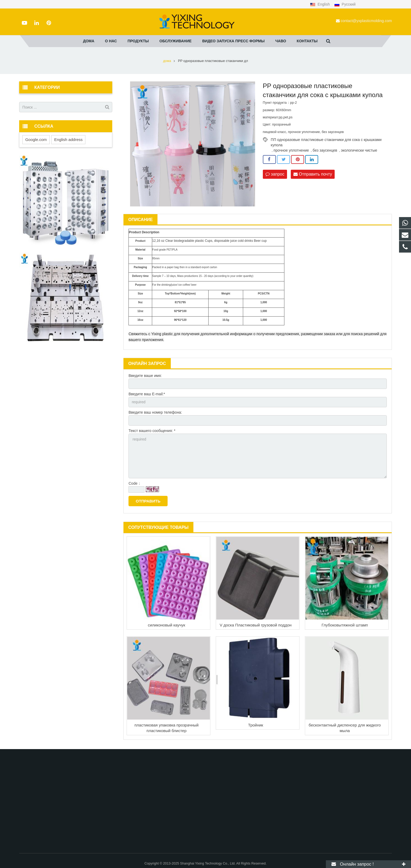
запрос (275, 174)
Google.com (36, 140)
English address (68, 140)
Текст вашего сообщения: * (152, 431)
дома (167, 61)
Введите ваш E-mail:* (147, 394)
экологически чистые (359, 150)
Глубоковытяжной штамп (345, 625)
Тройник (256, 725)
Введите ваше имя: (145, 376)
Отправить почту (313, 174)
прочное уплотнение (291, 150)
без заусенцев (325, 150)
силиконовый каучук (167, 625)
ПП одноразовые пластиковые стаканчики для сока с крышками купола (326, 140)
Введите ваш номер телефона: (155, 412)
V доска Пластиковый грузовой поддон (256, 625)
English (320, 4)
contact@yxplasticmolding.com (366, 21)
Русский (345, 4)
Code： (135, 483)
